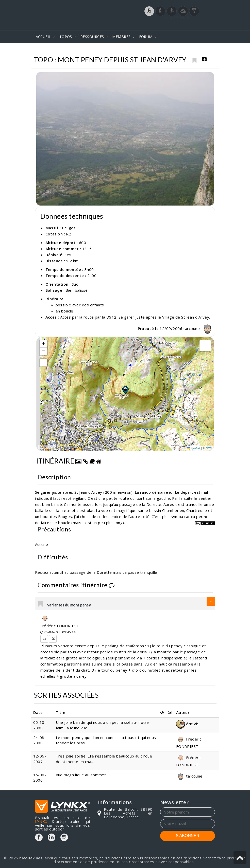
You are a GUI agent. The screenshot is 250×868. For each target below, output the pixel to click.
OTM (209, 448)
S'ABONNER (188, 836)
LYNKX (41, 821)
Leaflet (194, 448)
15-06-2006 (40, 777)
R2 (69, 234)
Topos (155, 51)
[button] (125, 390)
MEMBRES (121, 37)
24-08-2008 (40, 740)
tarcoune (198, 328)
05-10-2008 (40, 725)
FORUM (146, 37)
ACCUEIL (43, 37)
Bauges (176, 51)
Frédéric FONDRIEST (60, 626)
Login (190, 25)
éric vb (187, 724)
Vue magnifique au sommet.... (83, 775)
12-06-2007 (40, 759)
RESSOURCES (92, 37)
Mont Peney (202, 51)
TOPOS (66, 37)
